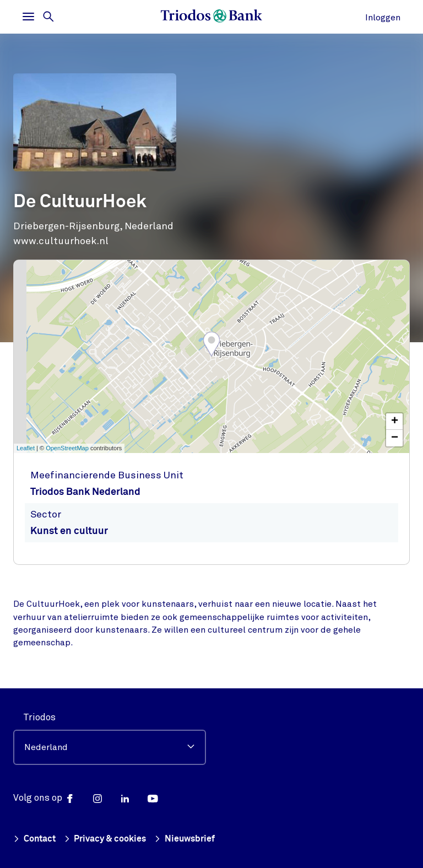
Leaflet (26, 448)
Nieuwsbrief (192, 839)
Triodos (39, 717)
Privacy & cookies (110, 839)
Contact (36, 839)
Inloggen (383, 18)
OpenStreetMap (67, 448)
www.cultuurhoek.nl (61, 241)
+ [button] (395, 422)
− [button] (395, 438)
